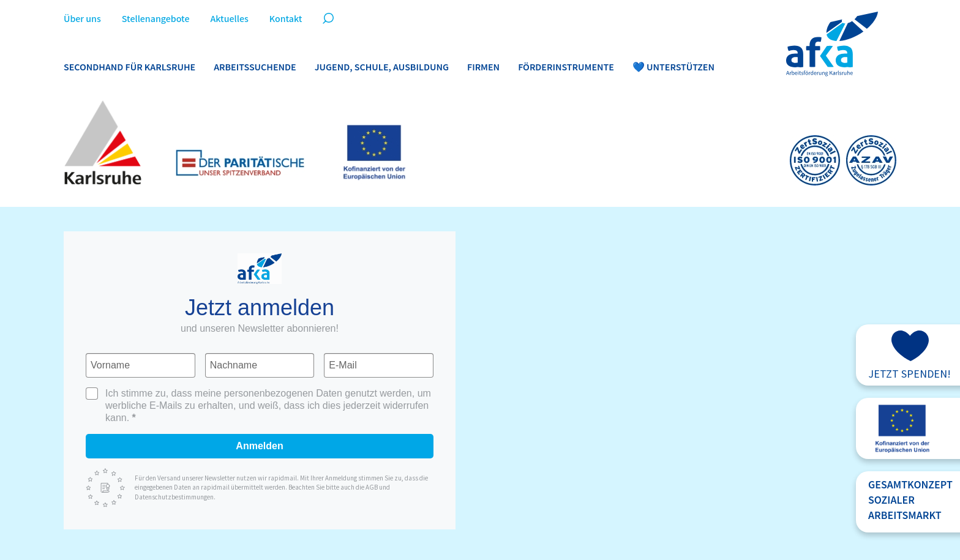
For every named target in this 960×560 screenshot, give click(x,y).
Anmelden (259, 446)
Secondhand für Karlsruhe (129, 68)
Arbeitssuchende (255, 68)
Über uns (82, 19)
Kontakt (286, 19)
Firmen (483, 68)
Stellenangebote (156, 19)
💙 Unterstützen (673, 68)
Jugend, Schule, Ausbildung (382, 68)
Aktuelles (229, 19)
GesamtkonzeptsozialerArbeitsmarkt (910, 500)
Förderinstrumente (566, 68)
